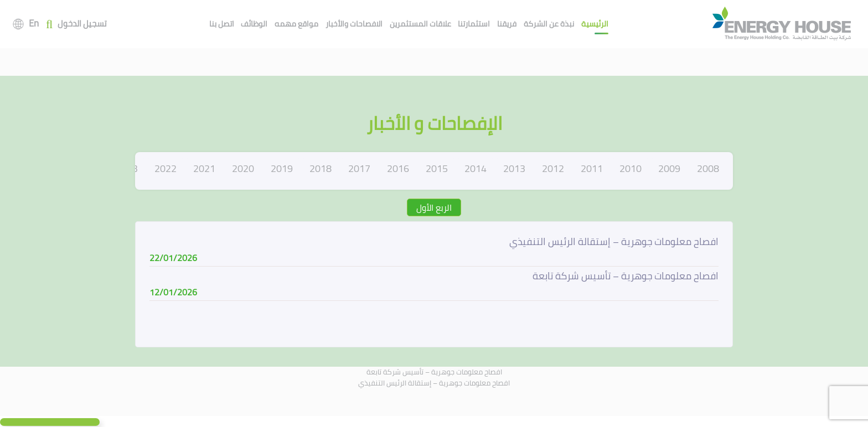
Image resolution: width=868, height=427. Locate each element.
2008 (708, 168)
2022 (166, 168)
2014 (476, 168)
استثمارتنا (474, 24)
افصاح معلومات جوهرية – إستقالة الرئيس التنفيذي (434, 383)
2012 (553, 168)
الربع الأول (434, 207)
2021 (204, 168)
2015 (437, 168)
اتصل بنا (222, 24)
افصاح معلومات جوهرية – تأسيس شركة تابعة (434, 372)
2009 (669, 168)
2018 (321, 168)
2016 (398, 168)
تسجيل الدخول (82, 24)
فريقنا (507, 24)
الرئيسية (595, 24)
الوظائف (254, 24)
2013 (514, 168)
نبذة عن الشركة (549, 24)
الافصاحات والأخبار (354, 24)
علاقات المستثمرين (420, 24)
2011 (592, 168)
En (34, 23)
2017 (359, 168)
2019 (282, 168)
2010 (631, 168)
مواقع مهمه (296, 24)
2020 (243, 168)
